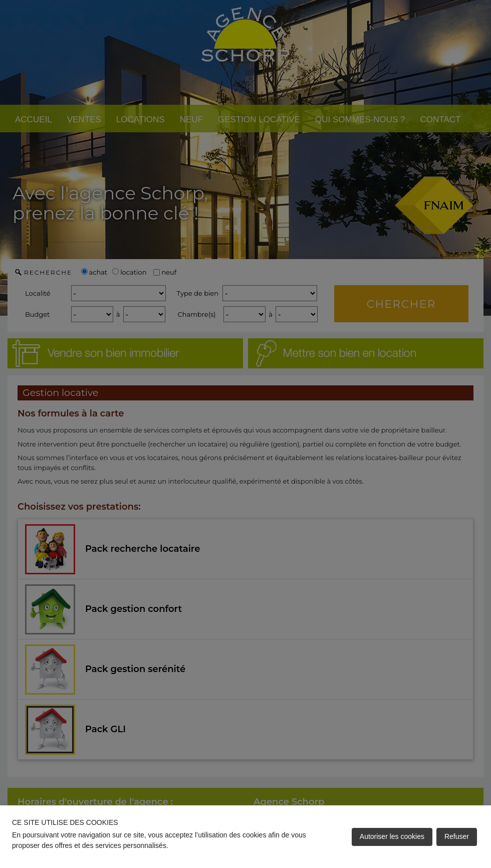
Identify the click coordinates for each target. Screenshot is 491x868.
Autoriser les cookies (392, 836)
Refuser (457, 836)
